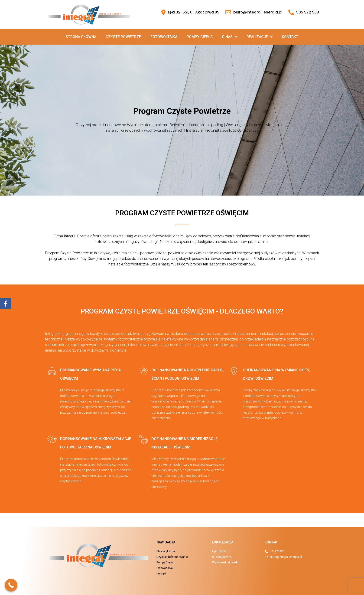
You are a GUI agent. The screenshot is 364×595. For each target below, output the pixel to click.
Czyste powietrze (123, 37)
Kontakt (290, 37)
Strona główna (81, 37)
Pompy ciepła (200, 37)
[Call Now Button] (11, 585)
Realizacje (260, 37)
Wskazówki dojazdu (225, 562)
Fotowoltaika (164, 37)
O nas (230, 37)
